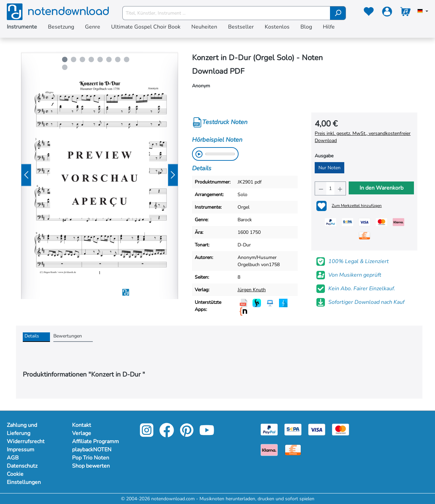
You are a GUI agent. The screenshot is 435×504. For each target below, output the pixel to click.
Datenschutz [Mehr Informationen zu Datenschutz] (22, 466)
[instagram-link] (147, 435)
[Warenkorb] (405, 13)
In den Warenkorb (381, 188)
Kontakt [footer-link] (82, 425)
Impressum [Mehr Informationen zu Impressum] (21, 450)
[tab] (36, 337)
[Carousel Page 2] (74, 59)
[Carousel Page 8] (127, 59)
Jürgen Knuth (252, 290)
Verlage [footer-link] (82, 433)
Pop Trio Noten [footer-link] (91, 458)
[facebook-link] (167, 435)
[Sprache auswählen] (423, 12)
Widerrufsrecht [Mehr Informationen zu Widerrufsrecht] (26, 441)
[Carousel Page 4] (91, 59)
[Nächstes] (173, 175)
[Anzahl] (330, 188)
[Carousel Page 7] (118, 59)
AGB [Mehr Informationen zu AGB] (13, 458)
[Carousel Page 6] (109, 59)
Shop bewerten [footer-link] (91, 466)
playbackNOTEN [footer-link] (92, 450)
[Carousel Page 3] (83, 59)
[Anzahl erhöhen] (340, 188)
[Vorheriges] (26, 175)
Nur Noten (329, 168)
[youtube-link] (207, 435)
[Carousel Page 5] (100, 59)
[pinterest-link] (187, 435)
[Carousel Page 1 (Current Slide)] (65, 59)
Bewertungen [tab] (68, 336)
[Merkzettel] (369, 13)
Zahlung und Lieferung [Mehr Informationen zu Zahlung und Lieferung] (22, 429)
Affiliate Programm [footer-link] (95, 441)
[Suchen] (338, 13)
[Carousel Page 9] (65, 67)
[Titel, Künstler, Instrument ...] (226, 13)
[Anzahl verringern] (321, 188)
